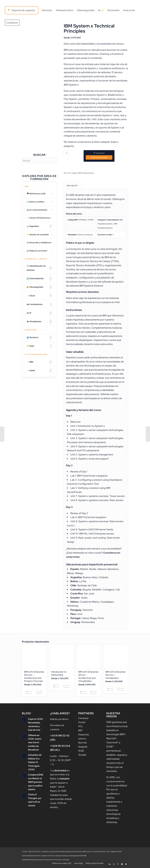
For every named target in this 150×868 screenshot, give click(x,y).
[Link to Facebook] (118, 865)
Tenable (83, 756)
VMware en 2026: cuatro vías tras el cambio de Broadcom (34, 743)
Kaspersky (84, 736)
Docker (82, 724)
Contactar (66, 861)
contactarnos (85, 142)
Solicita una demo (60, 720)
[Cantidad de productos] (67, 153)
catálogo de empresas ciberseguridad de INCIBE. (71, 857)
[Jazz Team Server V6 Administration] (2, 434)
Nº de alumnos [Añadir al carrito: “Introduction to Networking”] (56, 687)
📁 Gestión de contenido (38, 235)
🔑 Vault (39, 346)
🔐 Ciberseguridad (39, 287)
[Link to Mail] (126, 865)
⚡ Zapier (39, 371)
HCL (81, 728)
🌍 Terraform (39, 338)
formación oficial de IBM (79, 199)
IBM (80, 732)
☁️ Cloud (39, 296)
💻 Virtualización (39, 322)
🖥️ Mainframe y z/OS (36, 194)
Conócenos (57, 861)
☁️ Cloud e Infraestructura (38, 218)
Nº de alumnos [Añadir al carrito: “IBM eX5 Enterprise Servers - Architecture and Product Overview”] (29, 694)
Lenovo (82, 740)
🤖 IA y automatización (37, 210)
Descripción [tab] (72, 186)
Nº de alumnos (99, 153)
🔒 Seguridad (39, 226)
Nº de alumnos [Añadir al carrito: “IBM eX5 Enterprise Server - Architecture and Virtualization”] (83, 694)
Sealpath (83, 748)
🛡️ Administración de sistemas (39, 268)
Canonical (84, 719)
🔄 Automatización (39, 279)
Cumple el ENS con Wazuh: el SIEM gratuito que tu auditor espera (35, 779)
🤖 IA (39, 313)
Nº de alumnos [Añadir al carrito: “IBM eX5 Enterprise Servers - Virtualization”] (110, 691)
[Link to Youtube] (122, 865)
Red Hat (83, 744)
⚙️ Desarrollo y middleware (39, 243)
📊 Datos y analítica (35, 202)
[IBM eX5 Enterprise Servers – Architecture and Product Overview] (148, 434)
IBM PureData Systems (86, 173)
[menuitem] (22, 10)
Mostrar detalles (40, 694)
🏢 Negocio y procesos (37, 251)
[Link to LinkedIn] (110, 865)
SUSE (81, 752)
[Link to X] (114, 865)
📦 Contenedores (39, 304)
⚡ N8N (39, 362)
